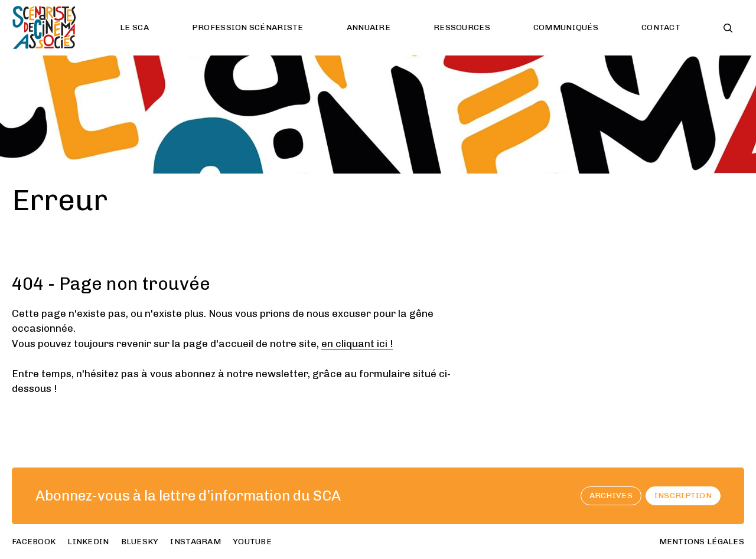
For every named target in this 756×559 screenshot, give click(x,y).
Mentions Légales (702, 542)
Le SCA (134, 27)
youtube (252, 542)
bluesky (140, 542)
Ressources (462, 27)
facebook (34, 542)
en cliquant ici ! (357, 344)
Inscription (683, 496)
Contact (661, 27)
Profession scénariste (248, 27)
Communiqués (566, 27)
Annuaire (369, 27)
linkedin (88, 542)
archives (611, 496)
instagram (195, 542)
